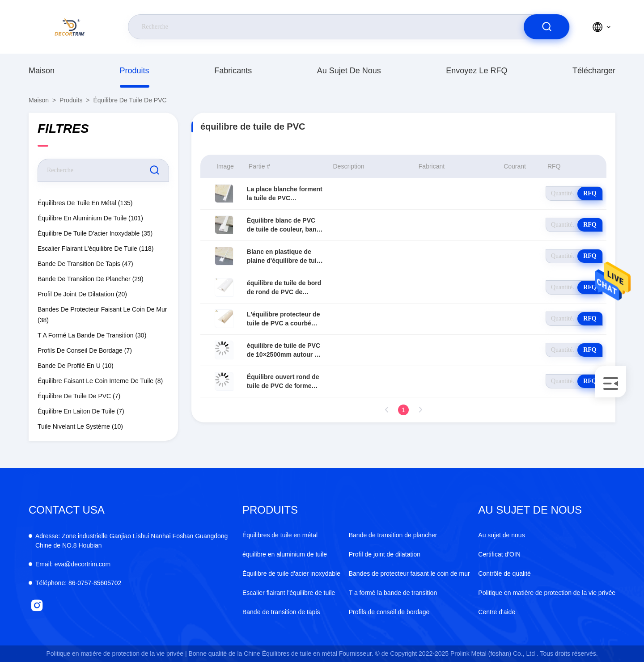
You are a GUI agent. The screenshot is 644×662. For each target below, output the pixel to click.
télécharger (594, 71)
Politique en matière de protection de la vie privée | (116, 654)
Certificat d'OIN (499, 554)
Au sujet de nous (349, 71)
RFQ (590, 193)
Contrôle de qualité (504, 573)
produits (135, 71)
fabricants (233, 71)
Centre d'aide (497, 612)
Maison (42, 71)
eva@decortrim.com (73, 564)
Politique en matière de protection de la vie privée (547, 593)
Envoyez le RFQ (477, 71)
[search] (547, 27)
